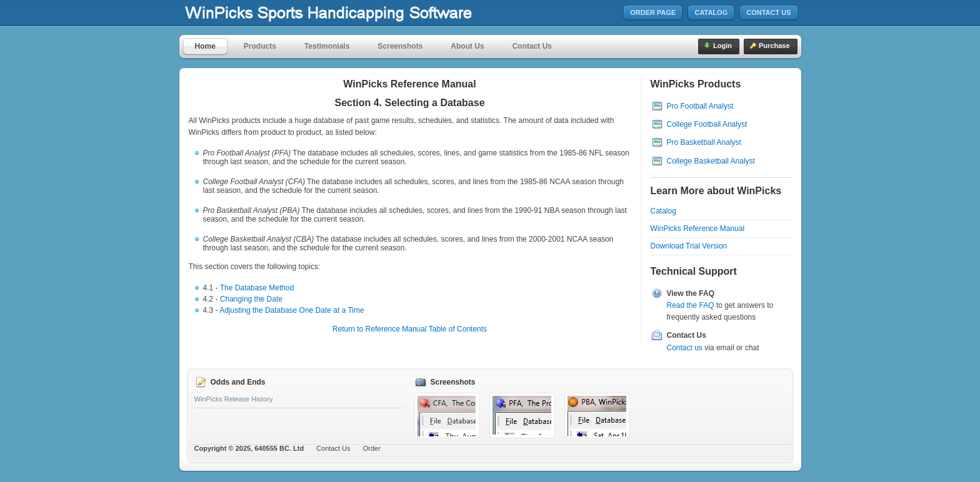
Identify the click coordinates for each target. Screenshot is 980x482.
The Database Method (257, 288)
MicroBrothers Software (366, 13)
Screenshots (400, 46)
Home (205, 46)
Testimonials (327, 46)
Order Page (653, 12)
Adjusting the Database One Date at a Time (292, 310)
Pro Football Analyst (700, 106)
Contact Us (768, 12)
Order (372, 448)
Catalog (711, 12)
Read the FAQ (691, 305)
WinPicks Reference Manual (698, 229)
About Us (467, 46)
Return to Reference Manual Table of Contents (410, 329)
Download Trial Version (689, 246)
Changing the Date (251, 299)
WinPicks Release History (234, 399)
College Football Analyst (707, 124)
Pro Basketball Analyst (704, 142)
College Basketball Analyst (711, 161)
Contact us (685, 348)
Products (260, 46)
